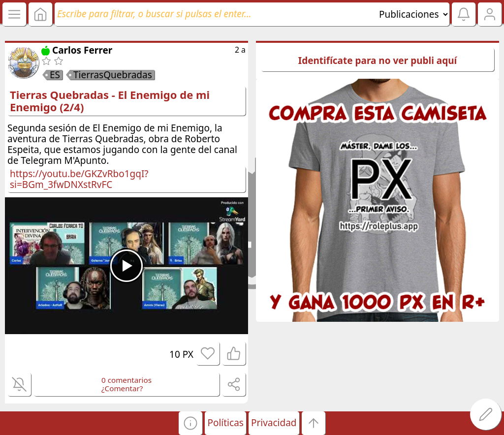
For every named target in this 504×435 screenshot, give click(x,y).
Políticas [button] (225, 423)
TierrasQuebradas (113, 75)
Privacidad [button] (274, 423)
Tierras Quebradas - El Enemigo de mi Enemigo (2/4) (110, 101)
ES (55, 75)
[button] (190, 423)
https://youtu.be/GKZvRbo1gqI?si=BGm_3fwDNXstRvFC (79, 179)
